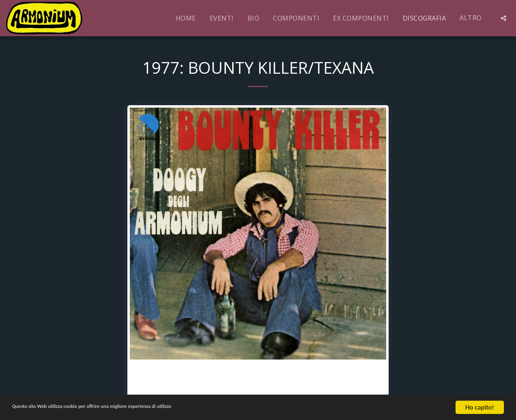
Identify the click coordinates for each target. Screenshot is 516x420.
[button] (504, 18)
